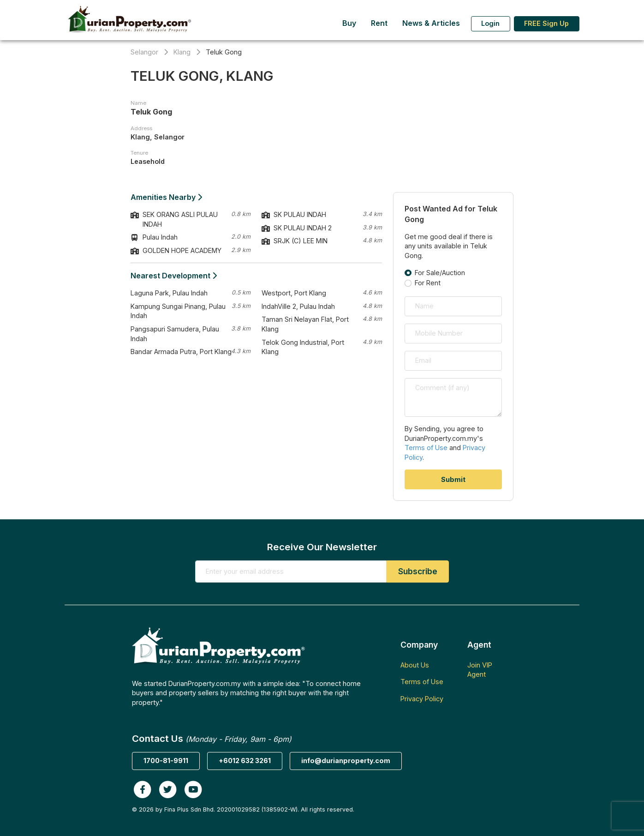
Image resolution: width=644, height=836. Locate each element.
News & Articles (431, 23)
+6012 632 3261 (245, 761)
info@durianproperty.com (346, 761)
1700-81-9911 (166, 761)
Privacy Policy (422, 699)
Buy (349, 23)
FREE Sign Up (546, 23)
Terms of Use (426, 448)
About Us (415, 665)
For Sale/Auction (440, 273)
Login (490, 23)
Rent (379, 23)
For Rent (428, 283)
